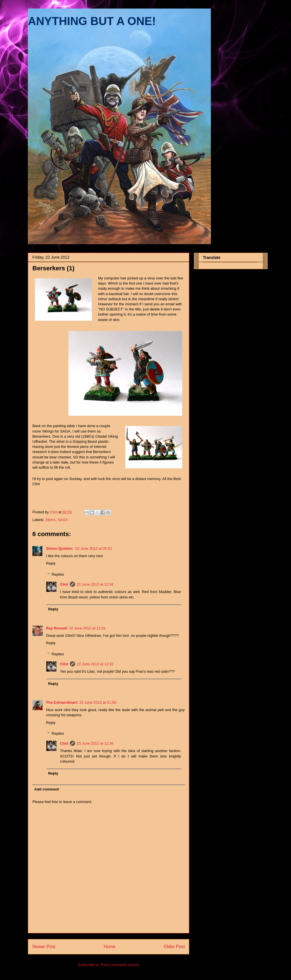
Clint (64, 584)
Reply (51, 563)
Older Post (174, 947)
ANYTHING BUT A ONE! (92, 21)
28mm (51, 520)
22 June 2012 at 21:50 (98, 702)
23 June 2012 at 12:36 (95, 743)
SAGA (63, 520)
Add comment (47, 789)
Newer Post (44, 947)
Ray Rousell (57, 628)
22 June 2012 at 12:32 (95, 664)
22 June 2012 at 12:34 (95, 584)
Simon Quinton (60, 548)
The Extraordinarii (62, 702)
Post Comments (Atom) (120, 965)
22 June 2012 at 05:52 (94, 548)
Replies (58, 574)
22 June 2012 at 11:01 (87, 628)
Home (110, 947)
